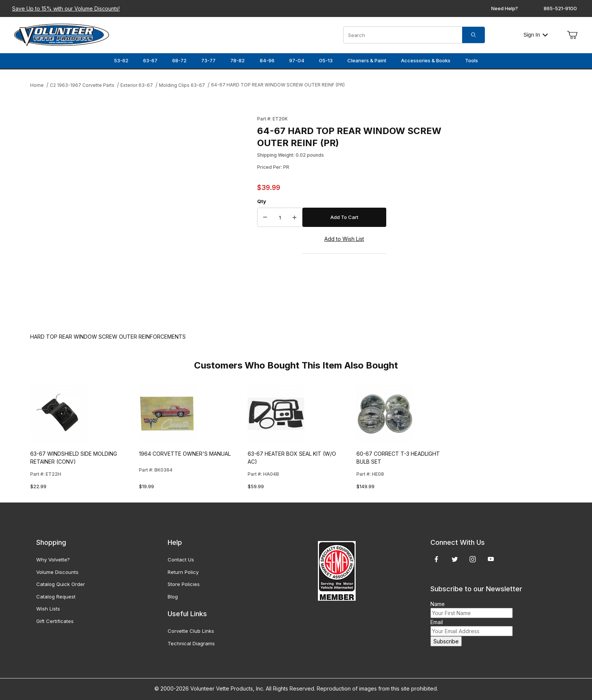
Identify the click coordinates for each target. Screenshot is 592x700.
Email (437, 622)
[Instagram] (473, 559)
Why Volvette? (53, 560)
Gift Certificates (55, 621)
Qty (262, 201)
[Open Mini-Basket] (572, 35)
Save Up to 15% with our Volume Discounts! (66, 8)
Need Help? (505, 8)
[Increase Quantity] (294, 217)
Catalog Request (56, 597)
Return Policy (183, 572)
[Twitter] (455, 559)
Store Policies (184, 584)
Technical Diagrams (191, 643)
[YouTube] (491, 559)
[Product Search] (403, 35)
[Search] (473, 35)
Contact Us (181, 560)
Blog (173, 597)
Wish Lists (48, 609)
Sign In (536, 35)
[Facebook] (436, 559)
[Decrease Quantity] (265, 217)
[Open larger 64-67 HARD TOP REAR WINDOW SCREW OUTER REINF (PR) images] (141, 217)
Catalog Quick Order (61, 584)
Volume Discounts (57, 572)
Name (438, 604)
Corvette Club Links (191, 631)
